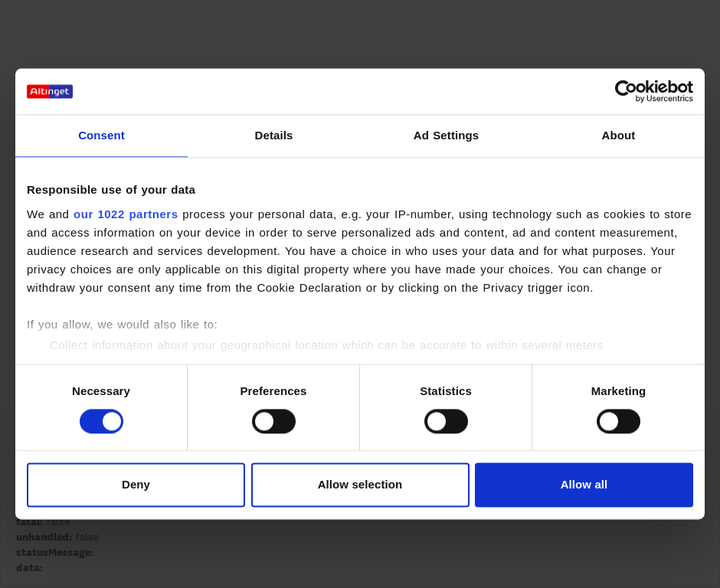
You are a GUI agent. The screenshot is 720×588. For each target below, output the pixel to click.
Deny (136, 485)
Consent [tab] (101, 135)
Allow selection (360, 485)
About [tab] (619, 135)
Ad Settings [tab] (446, 135)
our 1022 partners (126, 214)
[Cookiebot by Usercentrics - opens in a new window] (626, 91)
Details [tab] (274, 135)
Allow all (584, 485)
